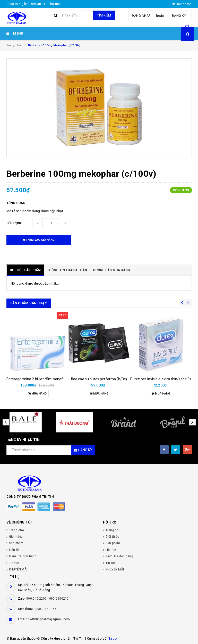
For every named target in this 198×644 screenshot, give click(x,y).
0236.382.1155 (46, 609)
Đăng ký (179, 16)
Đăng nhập (141, 16)
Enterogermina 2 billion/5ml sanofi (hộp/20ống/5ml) (50, 379)
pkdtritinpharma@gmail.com (49, 619)
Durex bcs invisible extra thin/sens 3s (161, 379)
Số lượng (15, 223)
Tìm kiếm (104, 15)
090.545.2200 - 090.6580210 (48, 599)
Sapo (112, 638)
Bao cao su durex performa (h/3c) (99, 379)
